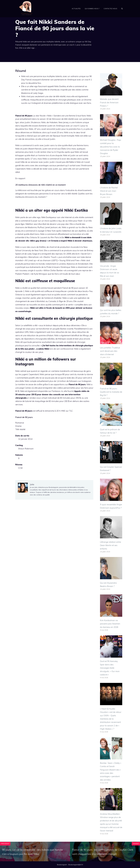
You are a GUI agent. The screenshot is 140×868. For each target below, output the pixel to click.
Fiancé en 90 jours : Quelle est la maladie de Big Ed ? (111, 392)
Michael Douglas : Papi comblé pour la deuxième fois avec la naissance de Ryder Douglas (111, 147)
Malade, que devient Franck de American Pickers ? (109, 102)
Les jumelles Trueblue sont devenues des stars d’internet (110, 351)
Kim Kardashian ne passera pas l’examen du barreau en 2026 (110, 624)
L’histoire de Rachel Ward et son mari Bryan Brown (109, 191)
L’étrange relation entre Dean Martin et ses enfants (111, 545)
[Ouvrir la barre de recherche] (122, 9)
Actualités (76, 9)
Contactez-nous (110, 9)
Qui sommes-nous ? (92, 9)
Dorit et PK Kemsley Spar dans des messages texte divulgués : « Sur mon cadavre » (110, 668)
